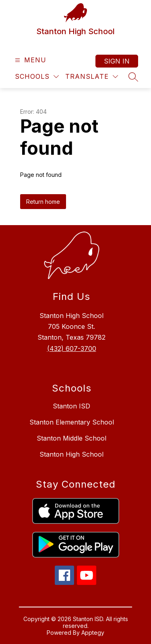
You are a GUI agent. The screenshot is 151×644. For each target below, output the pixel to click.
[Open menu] (30, 60)
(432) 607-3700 (72, 349)
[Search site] (133, 77)
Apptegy (93, 633)
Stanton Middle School (71, 438)
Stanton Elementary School (72, 422)
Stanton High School (71, 454)
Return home (43, 202)
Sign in (117, 61)
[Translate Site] (92, 77)
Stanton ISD (71, 406)
